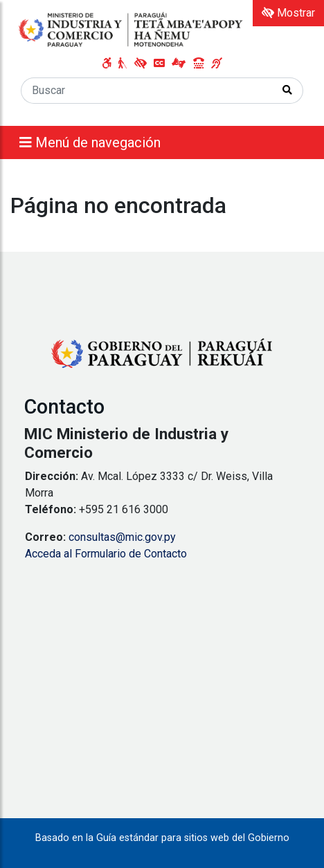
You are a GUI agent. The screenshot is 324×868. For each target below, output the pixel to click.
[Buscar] (147, 91)
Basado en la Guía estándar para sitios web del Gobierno (162, 838)
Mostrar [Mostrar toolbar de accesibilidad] (288, 13)
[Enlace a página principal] (132, 29)
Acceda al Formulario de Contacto (106, 554)
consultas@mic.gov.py (122, 537)
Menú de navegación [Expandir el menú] (90, 142)
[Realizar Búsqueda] (288, 91)
